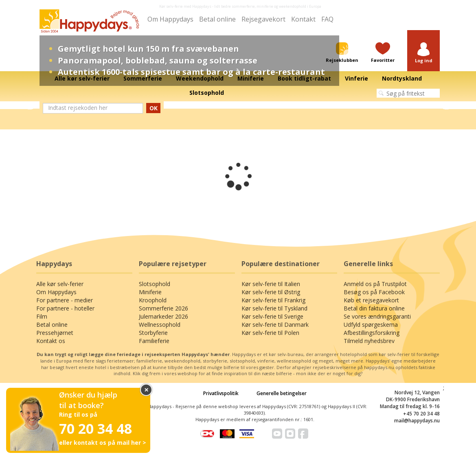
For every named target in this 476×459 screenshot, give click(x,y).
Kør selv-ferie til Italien (271, 284)
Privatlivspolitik (221, 393)
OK (154, 108)
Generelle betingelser (282, 393)
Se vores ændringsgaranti (377, 316)
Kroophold (153, 300)
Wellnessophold (160, 325)
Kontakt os (51, 341)
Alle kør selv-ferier (60, 284)
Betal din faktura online (374, 308)
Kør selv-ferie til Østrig (271, 292)
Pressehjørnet (55, 333)
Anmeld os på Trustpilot (375, 284)
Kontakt (303, 19)
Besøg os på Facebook (374, 292)
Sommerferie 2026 (163, 308)
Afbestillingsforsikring (372, 333)
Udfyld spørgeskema (371, 325)
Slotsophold (155, 284)
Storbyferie (153, 333)
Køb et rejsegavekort (371, 300)
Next (446, 105)
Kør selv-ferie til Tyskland (274, 308)
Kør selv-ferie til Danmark (275, 325)
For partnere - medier (65, 300)
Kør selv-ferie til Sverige (272, 316)
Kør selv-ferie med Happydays (185, 6)
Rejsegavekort (263, 19)
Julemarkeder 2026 (163, 316)
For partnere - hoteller (65, 308)
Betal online (217, 19)
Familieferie (154, 341)
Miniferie (150, 292)
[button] (423, 53)
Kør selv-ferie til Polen (270, 333)
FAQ (327, 19)
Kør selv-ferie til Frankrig (273, 300)
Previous (30, 105)
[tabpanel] (238, 105)
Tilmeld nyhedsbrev (369, 341)
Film (42, 316)
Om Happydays (170, 19)
